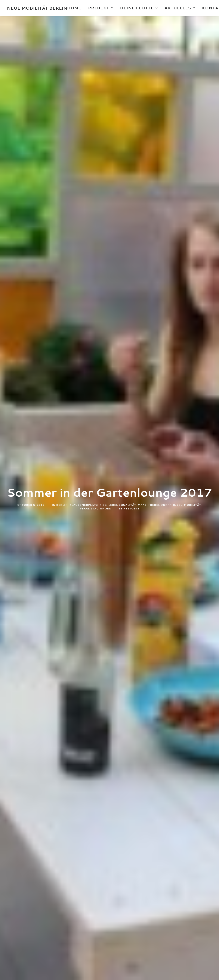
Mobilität (192, 127)
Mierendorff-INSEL (165, 127)
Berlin (62, 127)
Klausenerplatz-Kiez (88, 127)
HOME (74, 8)
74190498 (131, 131)
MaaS (142, 127)
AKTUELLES (180, 8)
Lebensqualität (122, 127)
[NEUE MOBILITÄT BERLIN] (37, 8)
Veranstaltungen (96, 131)
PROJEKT (101, 8)
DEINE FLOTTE (139, 8)
